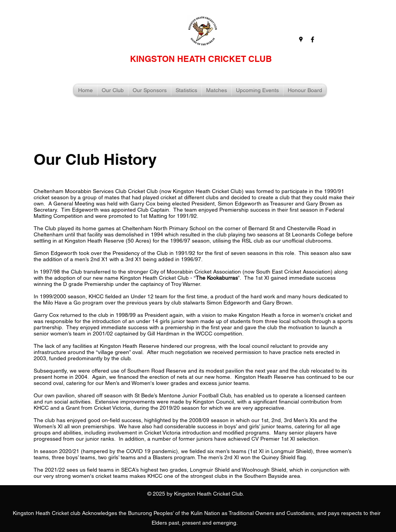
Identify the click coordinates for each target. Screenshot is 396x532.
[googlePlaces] (301, 39)
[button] (113, 90)
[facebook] (312, 39)
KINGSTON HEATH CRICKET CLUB (201, 59)
